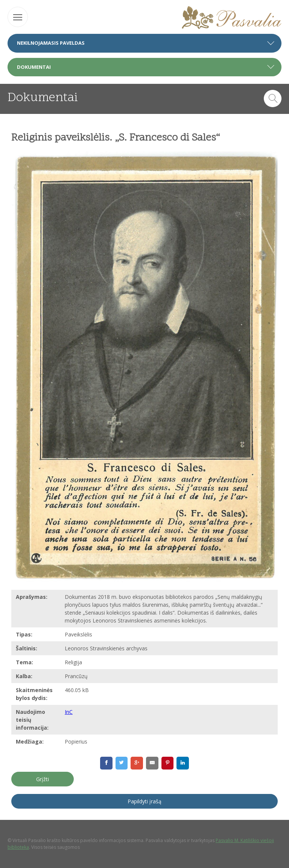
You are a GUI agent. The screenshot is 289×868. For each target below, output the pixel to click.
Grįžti (43, 779)
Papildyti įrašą (144, 801)
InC (69, 712)
